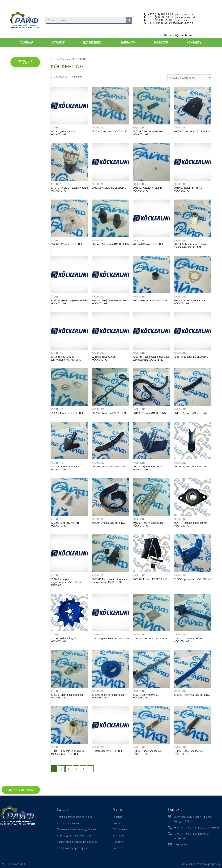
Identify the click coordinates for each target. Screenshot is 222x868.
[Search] (129, 20)
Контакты (195, 42)
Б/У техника (92, 42)
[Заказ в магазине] (189, 78)
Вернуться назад (25, 62)
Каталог (58, 42)
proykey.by (214, 864)
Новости (161, 42)
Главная (27, 42)
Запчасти (128, 42)
